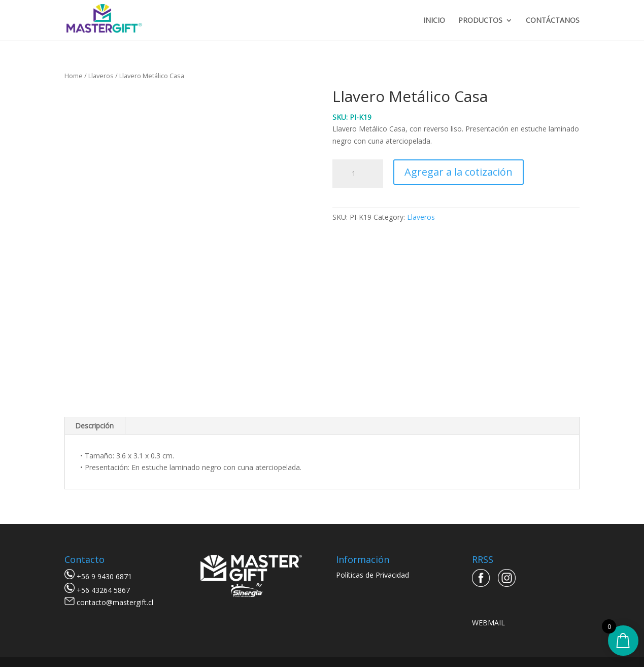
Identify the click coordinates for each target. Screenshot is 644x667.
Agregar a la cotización (459, 172)
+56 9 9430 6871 (104, 576)
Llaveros (101, 76)
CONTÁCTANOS (553, 21)
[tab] (95, 426)
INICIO (434, 21)
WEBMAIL (488, 623)
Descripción (94, 426)
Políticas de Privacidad (372, 575)
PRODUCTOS (480, 21)
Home (74, 76)
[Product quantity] (358, 174)
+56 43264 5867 (103, 590)
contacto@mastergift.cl (115, 602)
